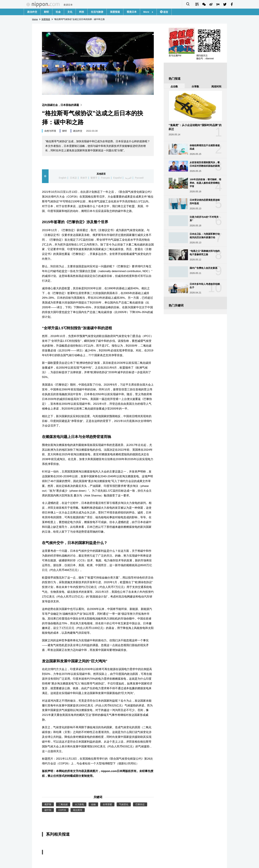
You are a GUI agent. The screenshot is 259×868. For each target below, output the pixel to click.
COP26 (62, 810)
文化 (70, 12)
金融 (93, 804)
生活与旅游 (97, 12)
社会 (58, 12)
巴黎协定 (140, 804)
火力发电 (79, 804)
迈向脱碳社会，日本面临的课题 (63, 105)
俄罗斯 (48, 804)
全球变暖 (107, 804)
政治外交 (32, 12)
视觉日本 (132, 12)
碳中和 (48, 810)
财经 (46, 12)
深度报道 (115, 12)
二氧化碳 (63, 804)
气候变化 (124, 804)
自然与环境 (50, 131)
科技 (82, 12)
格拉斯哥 (78, 810)
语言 (165, 12)
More (148, 12)
